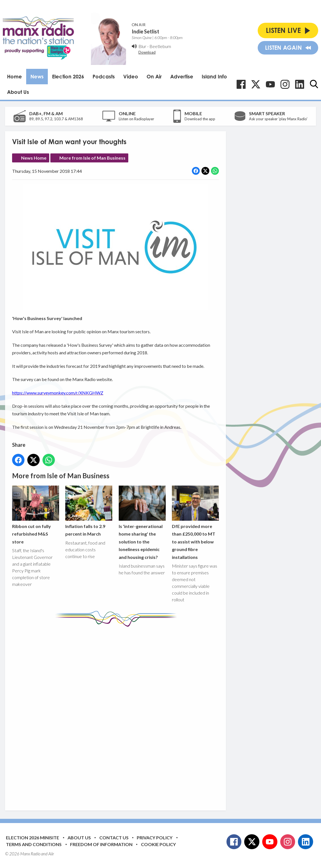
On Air (154, 76)
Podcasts (104, 76)
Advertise (182, 76)
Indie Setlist (145, 31)
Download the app (200, 119)
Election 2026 (68, 76)
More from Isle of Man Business (92, 158)
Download (147, 52)
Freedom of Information (101, 844)
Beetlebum (160, 46)
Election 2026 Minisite (32, 838)
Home (14, 76)
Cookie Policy (158, 844)
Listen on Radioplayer (136, 119)
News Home (34, 158)
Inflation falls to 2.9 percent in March (89, 511)
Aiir (51, 854)
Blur (142, 46)
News (37, 76)
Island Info (214, 76)
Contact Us (114, 838)
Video (131, 76)
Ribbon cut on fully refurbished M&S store (36, 515)
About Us (18, 92)
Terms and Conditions (34, 844)
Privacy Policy (155, 838)
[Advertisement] (118, 714)
